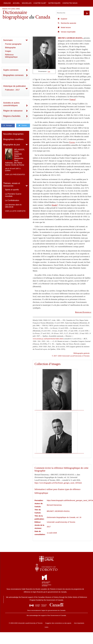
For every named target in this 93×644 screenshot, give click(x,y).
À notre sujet (40, 3)
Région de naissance (13, 111)
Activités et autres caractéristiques (11, 104)
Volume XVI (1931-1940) (11, 9)
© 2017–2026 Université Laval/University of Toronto (71, 356)
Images (8, 51)
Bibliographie (10, 48)
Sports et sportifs (12, 190)
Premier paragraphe (13, 44)
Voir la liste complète (15, 211)
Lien (49, 71)
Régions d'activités (12, 116)
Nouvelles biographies (13, 134)
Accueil (16, 3)
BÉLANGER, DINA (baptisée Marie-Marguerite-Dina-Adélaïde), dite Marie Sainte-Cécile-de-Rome (15, 157)
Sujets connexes (11, 70)
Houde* (55, 205)
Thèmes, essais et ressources (12, 185)
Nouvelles (27, 3)
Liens (46, 627)
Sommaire (8, 40)
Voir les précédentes (15, 174)
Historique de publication (15, 86)
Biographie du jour (12, 145)
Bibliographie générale (82, 353)
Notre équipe (54, 3)
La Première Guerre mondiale (13, 195)
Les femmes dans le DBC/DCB (13, 206)
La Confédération (12, 200)
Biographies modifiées (13, 139)
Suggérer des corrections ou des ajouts (58, 623)
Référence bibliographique (11, 56)
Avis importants (79, 623)
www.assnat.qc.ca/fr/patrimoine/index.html (48, 339)
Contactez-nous (70, 3)
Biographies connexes (13, 75)
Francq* (73, 99)
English (7, 3)
